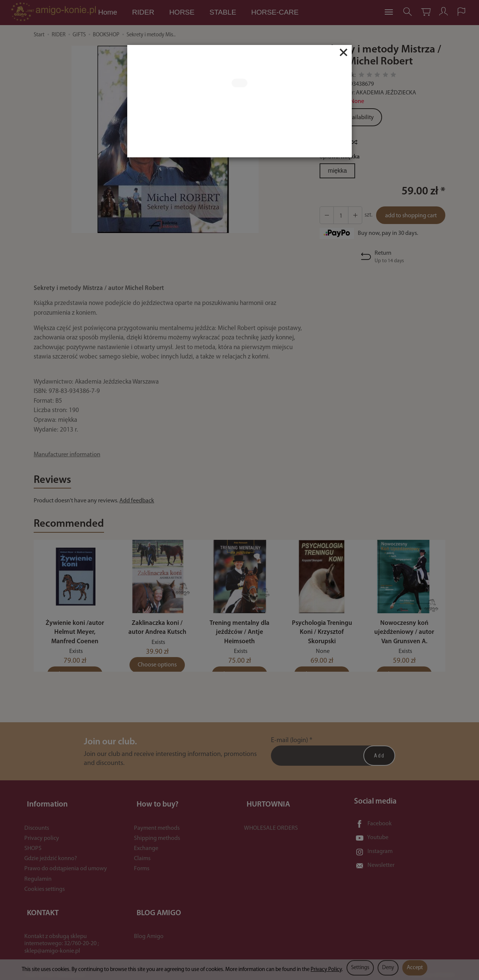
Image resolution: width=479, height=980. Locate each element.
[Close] (344, 52)
